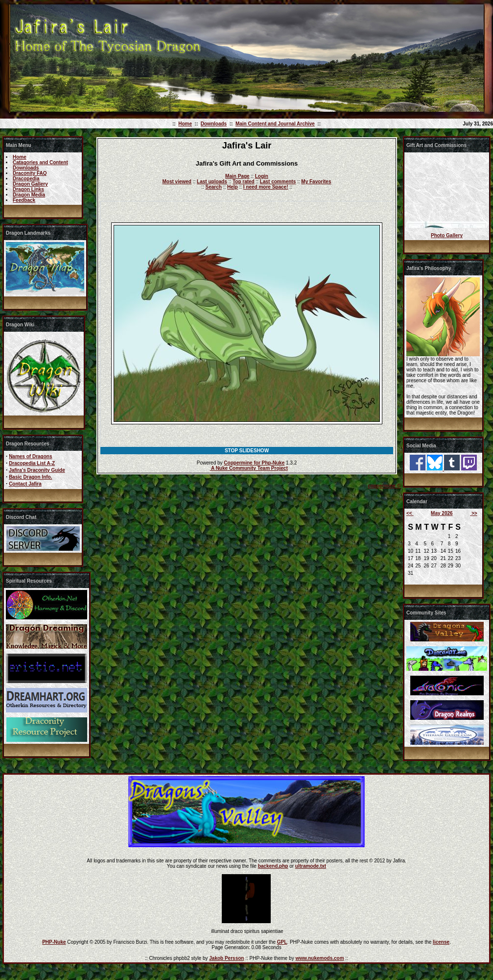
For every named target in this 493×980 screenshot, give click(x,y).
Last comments (278, 182)
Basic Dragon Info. (30, 477)
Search (214, 187)
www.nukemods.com (319, 958)
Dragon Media (29, 195)
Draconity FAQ (30, 173)
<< (410, 513)
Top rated (244, 182)
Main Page (237, 176)
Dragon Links (28, 189)
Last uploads (212, 182)
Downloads (214, 124)
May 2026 (442, 513)
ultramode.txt (311, 866)
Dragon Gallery (30, 184)
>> (473, 513)
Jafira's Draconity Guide (37, 470)
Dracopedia (26, 179)
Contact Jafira (25, 484)
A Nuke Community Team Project (249, 468)
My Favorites (316, 182)
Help (233, 187)
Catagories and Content (40, 162)
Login (262, 176)
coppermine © (384, 486)
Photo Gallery (447, 235)
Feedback (24, 200)
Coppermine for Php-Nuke (254, 463)
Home (185, 124)
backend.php (273, 866)
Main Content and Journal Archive (275, 124)
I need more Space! (266, 187)
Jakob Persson (226, 958)
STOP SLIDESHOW (247, 451)
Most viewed (177, 182)
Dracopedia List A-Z (32, 463)
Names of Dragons (30, 456)
